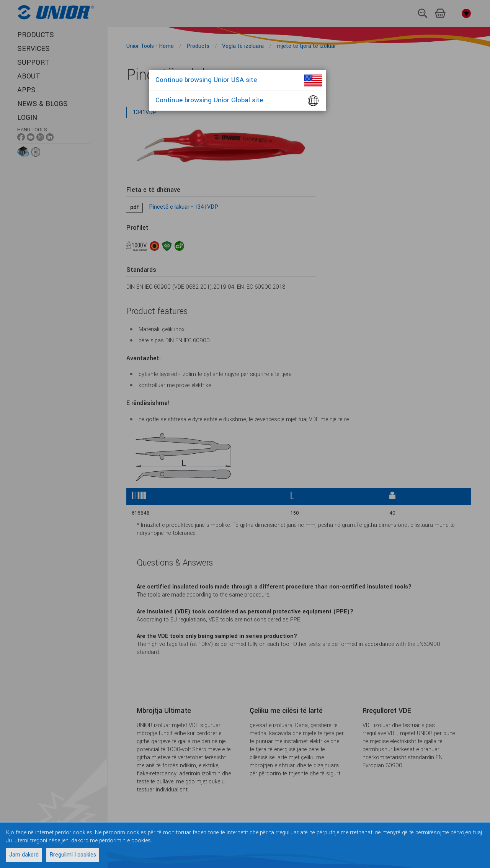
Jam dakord (24, 855)
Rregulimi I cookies (73, 855)
